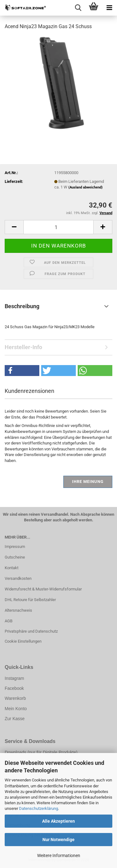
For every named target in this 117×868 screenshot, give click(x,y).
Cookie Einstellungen (23, 641)
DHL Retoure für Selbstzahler (30, 600)
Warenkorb (15, 698)
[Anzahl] (58, 227)
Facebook (14, 688)
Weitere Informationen (59, 855)
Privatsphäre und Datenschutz (31, 631)
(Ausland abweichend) (85, 187)
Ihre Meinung (88, 482)
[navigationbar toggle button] (109, 8)
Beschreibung (22, 306)
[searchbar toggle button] (78, 8)
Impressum (15, 547)
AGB (9, 621)
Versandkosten (18, 578)
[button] (14, 227)
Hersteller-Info (23, 347)
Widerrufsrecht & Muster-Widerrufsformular (43, 589)
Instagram (14, 678)
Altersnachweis (18, 610)
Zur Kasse (15, 719)
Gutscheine (15, 557)
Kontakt (12, 568)
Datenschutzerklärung (39, 808)
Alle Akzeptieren (58, 821)
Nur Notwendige (58, 840)
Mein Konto (16, 709)
